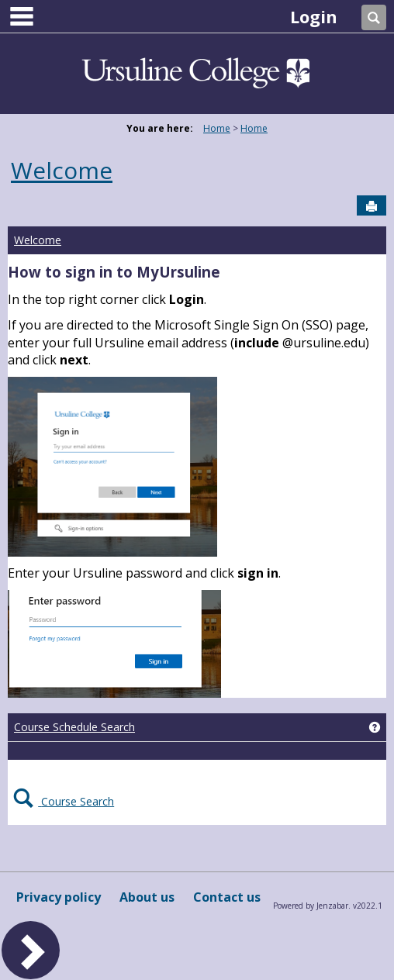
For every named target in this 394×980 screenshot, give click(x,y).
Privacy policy (59, 897)
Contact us (227, 897)
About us (147, 897)
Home (217, 128)
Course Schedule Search (74, 727)
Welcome (62, 170)
